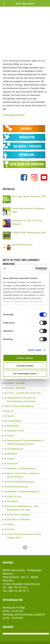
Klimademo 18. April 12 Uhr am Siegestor (27, 202)
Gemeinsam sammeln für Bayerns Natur (28, 190)
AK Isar (10, 391)
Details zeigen (35, 350)
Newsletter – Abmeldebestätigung (23, 472)
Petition (10, 505)
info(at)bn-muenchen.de (26, 564)
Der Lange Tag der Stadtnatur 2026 (29, 177)
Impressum (12, 444)
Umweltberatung (15, 429)
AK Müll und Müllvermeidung (21, 462)
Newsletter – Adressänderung (21, 449)
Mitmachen (12, 434)
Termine (11, 510)
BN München (13, 406)
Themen (11, 396)
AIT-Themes (35, 636)
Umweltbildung (14, 401)
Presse (10, 416)
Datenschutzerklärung (17, 467)
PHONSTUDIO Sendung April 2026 (29, 213)
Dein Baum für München (18, 500)
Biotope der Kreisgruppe (18, 495)
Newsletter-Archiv (15, 411)
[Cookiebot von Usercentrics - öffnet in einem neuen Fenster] (36, 269)
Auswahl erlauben (25, 366)
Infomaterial (12, 482)
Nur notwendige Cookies (25, 373)
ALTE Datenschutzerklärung (20, 387)
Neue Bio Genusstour (22, 225)
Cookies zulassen (25, 358)
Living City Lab (14, 477)
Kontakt (10, 439)
